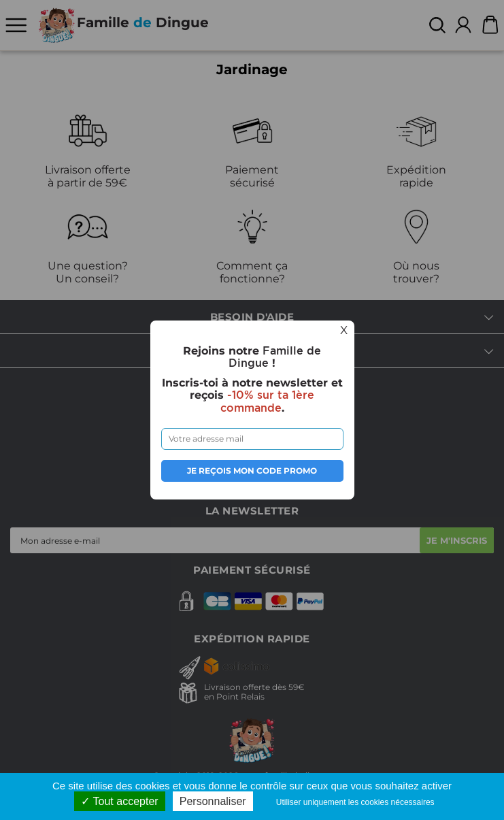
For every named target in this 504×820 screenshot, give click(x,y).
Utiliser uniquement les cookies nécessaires (355, 802)
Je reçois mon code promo (252, 471)
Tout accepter (119, 801)
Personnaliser (213, 801)
